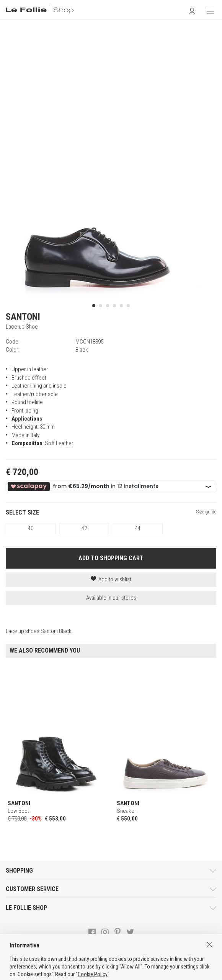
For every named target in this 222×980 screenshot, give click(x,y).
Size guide (206, 512)
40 (31, 528)
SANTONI (23, 317)
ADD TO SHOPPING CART (111, 558)
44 (138, 528)
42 (84, 528)
